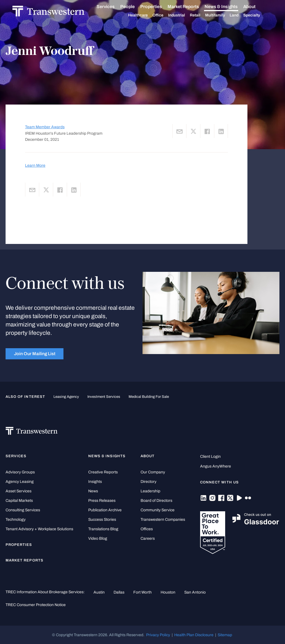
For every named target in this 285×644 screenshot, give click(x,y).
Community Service (158, 510)
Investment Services (104, 397)
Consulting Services (23, 510)
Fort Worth (142, 592)
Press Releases (102, 501)
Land (241, 15)
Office (165, 15)
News (93, 491)
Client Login (210, 457)
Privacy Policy (158, 635)
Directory (148, 482)
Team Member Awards (45, 127)
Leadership (150, 491)
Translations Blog (103, 529)
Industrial (183, 15)
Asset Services (19, 491)
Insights (95, 482)
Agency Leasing (20, 482)
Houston (168, 592)
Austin (99, 592)
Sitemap (225, 635)
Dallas (119, 592)
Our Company (153, 472)
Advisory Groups (20, 472)
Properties (158, 7)
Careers (148, 538)
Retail (202, 15)
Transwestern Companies (163, 520)
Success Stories (102, 520)
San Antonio (195, 592)
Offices (147, 529)
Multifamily (222, 15)
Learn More (35, 165)
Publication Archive (105, 510)
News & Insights (228, 7)
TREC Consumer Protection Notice (36, 605)
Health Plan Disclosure (194, 635)
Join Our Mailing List (35, 354)
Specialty (258, 15)
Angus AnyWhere (216, 466)
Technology (16, 520)
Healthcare (145, 15)
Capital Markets (19, 501)
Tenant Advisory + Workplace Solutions (39, 529)
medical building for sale (149, 397)
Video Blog (98, 538)
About (256, 7)
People (134, 7)
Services (112, 7)
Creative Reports (103, 472)
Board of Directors (156, 501)
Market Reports (190, 7)
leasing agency (66, 397)
